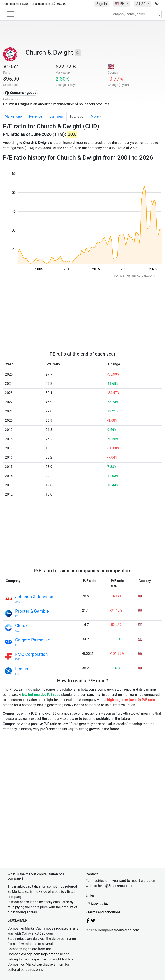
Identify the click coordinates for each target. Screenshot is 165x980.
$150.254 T (61, 4)
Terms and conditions (104, 912)
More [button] (95, 116)
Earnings (56, 116)
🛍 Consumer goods (20, 93)
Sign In (102, 4)
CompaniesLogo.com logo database (35, 954)
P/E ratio (77, 116)
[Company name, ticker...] (135, 14)
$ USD (141, 4)
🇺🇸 (120, 4)
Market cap (13, 116)
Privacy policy (98, 904)
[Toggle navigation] (10, 14)
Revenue (36, 116)
